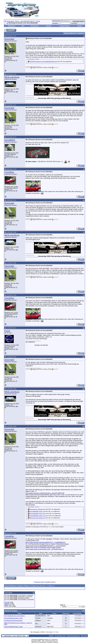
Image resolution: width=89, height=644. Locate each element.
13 (17, 157)
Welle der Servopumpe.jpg (37, 518)
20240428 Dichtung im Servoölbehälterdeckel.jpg (43, 62)
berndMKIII (10, 140)
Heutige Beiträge (65, 26)
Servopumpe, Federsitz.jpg (37, 509)
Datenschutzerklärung (73, 636)
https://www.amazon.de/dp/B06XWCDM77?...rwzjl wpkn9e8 (46, 546)
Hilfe (23, 26)
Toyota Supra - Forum (13, 21)
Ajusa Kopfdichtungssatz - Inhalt (14, 618)
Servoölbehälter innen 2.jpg (37, 514)
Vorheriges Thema (39, 582)
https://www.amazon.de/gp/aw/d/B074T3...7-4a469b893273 (45, 542)
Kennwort (55, 23)
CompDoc (9, 172)
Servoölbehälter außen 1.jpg (38, 516)
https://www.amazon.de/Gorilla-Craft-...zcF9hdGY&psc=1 (45, 549)
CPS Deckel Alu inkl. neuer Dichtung (15, 616)
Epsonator (9, 39)
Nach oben (84, 636)
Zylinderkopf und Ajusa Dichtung (14, 620)
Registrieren (12, 26)
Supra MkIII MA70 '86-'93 (27, 21)
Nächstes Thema (50, 582)
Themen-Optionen (69, 33)
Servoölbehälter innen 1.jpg (37, 511)
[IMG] (6, 605)
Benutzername (57, 21)
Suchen (80, 26)
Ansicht (80, 33)
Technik (38, 21)
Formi (7, 331)
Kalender (49, 26)
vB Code (7, 602)
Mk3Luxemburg (12, 77)
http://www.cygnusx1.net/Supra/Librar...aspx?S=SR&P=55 (45, 493)
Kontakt (51, 636)
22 (17, 92)
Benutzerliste (35, 26)
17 (17, 349)
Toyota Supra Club (60, 636)
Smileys (7, 604)
